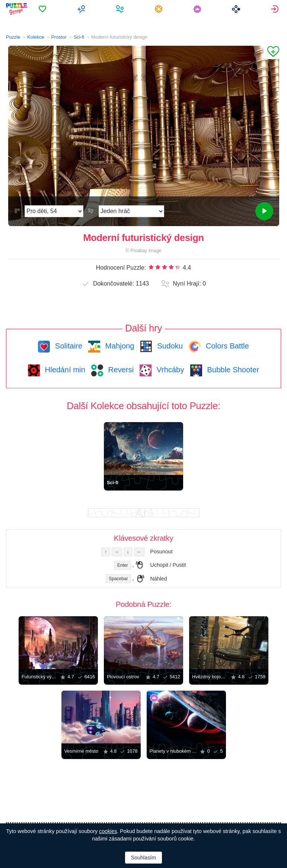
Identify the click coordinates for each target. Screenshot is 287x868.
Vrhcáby (169, 370)
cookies (108, 831)
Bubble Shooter (232, 370)
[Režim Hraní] (131, 211)
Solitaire (68, 346)
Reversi (120, 370)
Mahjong (119, 346)
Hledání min (64, 370)
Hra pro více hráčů (83, 9)
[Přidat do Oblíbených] (271, 52)
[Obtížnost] (54, 211)
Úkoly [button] (160, 9)
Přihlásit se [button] (276, 9)
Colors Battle (226, 346)
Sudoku (169, 346)
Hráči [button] (122, 9)
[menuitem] (45, 9)
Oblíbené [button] (45, 9)
